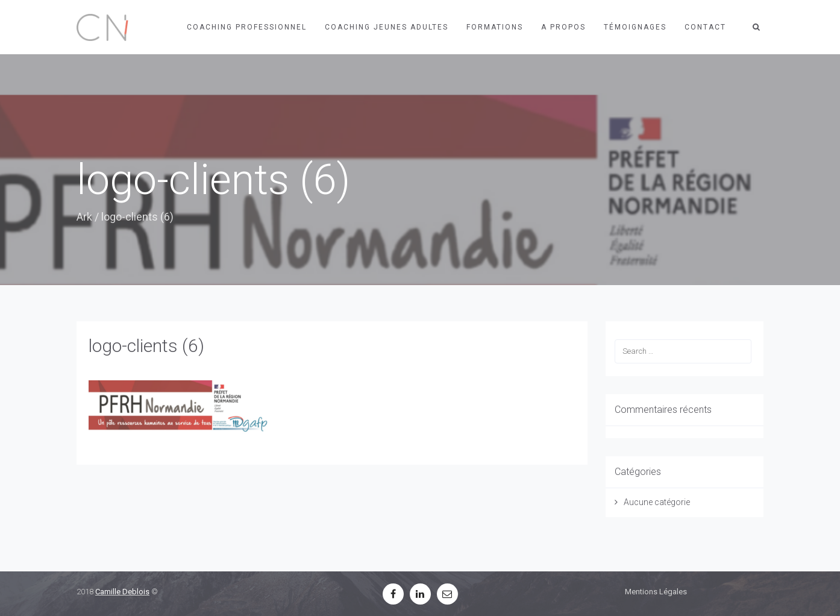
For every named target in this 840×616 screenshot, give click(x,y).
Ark (84, 217)
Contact (705, 27)
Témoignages (635, 27)
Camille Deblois (122, 592)
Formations (495, 27)
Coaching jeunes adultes (387, 27)
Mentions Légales (656, 592)
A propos (563, 27)
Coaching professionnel (247, 27)
